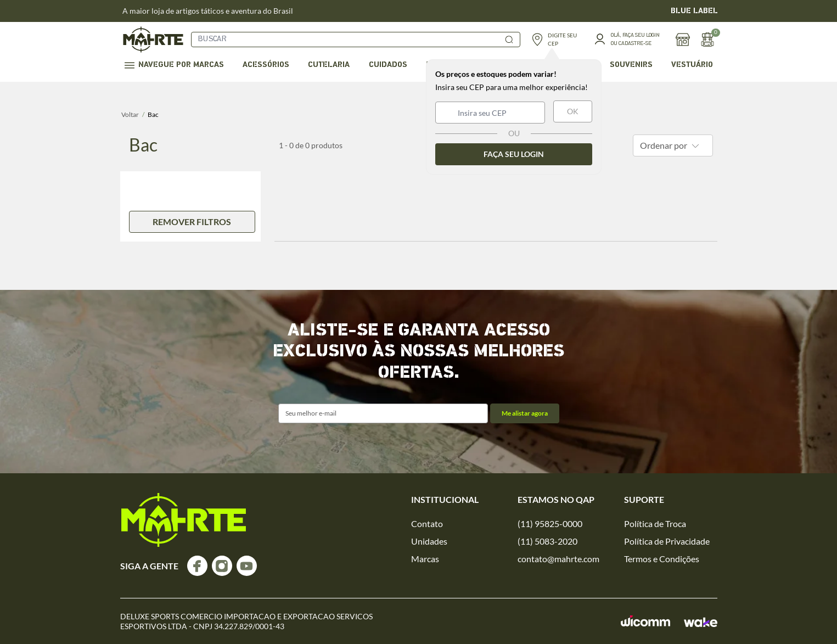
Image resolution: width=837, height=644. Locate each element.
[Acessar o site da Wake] (701, 622)
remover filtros (192, 222)
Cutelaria (329, 65)
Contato (427, 523)
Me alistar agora (525, 413)
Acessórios (266, 65)
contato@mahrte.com (558, 559)
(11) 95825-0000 (550, 523)
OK (573, 111)
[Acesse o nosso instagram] (222, 566)
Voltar (130, 114)
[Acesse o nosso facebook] (197, 566)
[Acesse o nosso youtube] (247, 566)
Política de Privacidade (667, 541)
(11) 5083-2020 (547, 541)
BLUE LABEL (694, 11)
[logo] (184, 520)
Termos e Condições (662, 559)
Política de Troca (655, 523)
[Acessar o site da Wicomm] (646, 621)
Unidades (429, 541)
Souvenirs (631, 65)
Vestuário (692, 65)
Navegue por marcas (174, 65)
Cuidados (388, 65)
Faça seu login (514, 154)
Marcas (425, 559)
